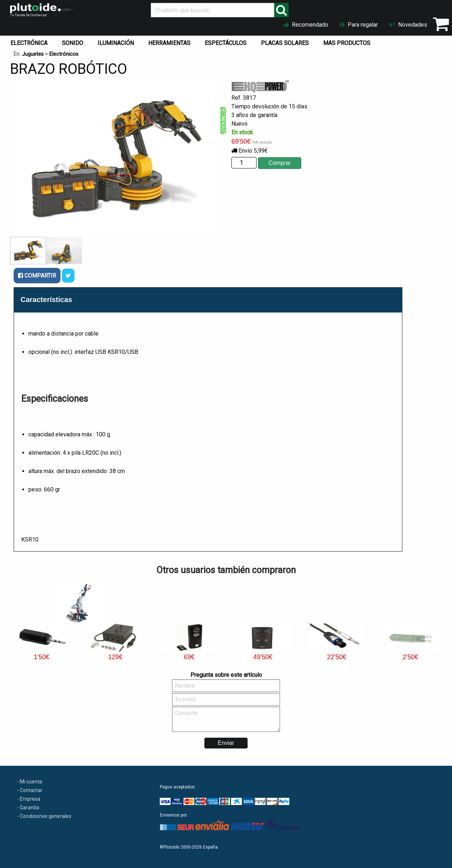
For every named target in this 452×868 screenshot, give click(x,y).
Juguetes (33, 54)
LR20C (91, 453)
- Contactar (30, 790)
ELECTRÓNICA (29, 43)
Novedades (408, 25)
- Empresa (29, 799)
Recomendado (306, 25)
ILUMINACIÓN (116, 43)
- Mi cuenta (30, 782)
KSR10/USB (123, 352)
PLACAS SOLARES (285, 43)
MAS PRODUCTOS (347, 43)
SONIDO (73, 43)
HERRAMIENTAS (169, 43)
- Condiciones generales (44, 816)
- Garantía (28, 808)
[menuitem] (30, 41)
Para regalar (359, 25)
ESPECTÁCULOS (226, 43)
